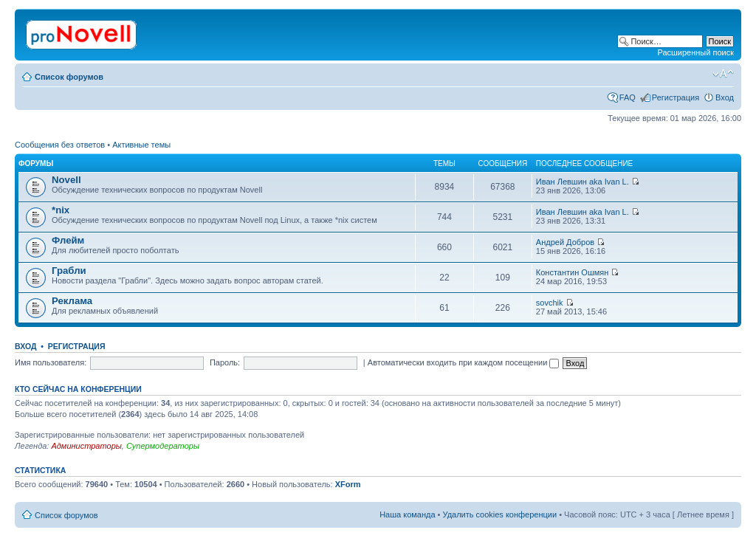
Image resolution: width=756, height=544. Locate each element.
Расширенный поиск (695, 52)
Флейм (68, 240)
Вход (725, 97)
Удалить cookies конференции (500, 514)
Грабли (69, 271)
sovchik (550, 303)
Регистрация (676, 97)
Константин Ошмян (573, 272)
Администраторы (86, 446)
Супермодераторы (163, 446)
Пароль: (225, 362)
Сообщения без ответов (60, 145)
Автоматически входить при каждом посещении (464, 362)
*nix (61, 210)
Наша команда (407, 514)
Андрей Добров (565, 242)
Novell (66, 180)
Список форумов (69, 77)
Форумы (36, 163)
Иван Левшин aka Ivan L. (583, 182)
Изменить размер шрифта (723, 74)
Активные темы (141, 145)
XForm (348, 484)
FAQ (628, 97)
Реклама (72, 301)
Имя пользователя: (51, 362)
